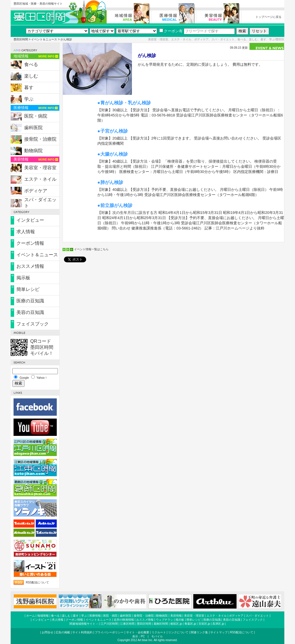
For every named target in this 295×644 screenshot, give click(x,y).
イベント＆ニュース (44, 39)
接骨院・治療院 (40, 139)
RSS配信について (38, 582)
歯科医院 (33, 128)
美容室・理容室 (40, 168)
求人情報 (26, 232)
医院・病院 (36, 116)
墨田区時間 (21, 39)
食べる (31, 64)
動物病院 (33, 151)
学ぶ (29, 99)
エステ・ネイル (40, 179)
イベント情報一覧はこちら (91, 249)
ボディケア (36, 191)
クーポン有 (171, 31)
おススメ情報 (30, 266)
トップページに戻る (268, 17)
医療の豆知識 (30, 301)
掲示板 (23, 278)
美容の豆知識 (30, 312)
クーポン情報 (30, 243)
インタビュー (30, 220)
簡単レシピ (28, 289)
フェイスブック (33, 324)
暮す (29, 87)
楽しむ (31, 76)
